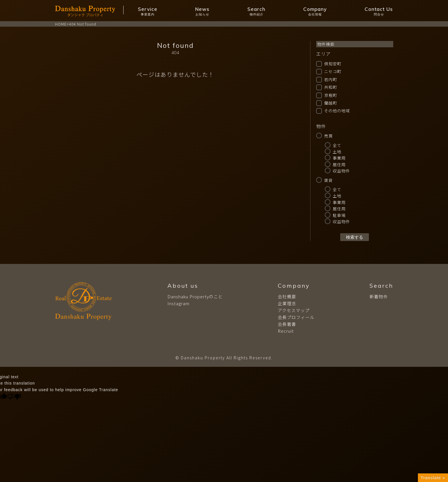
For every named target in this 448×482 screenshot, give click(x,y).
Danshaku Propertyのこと (195, 296)
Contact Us (379, 11)
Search (256, 11)
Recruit (286, 331)
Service (148, 11)
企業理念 (287, 303)
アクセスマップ (294, 310)
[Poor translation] (14, 397)
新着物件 (379, 296)
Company (315, 11)
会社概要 (287, 296)
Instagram (178, 303)
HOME (61, 24)
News (202, 11)
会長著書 (287, 324)
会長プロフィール (296, 317)
